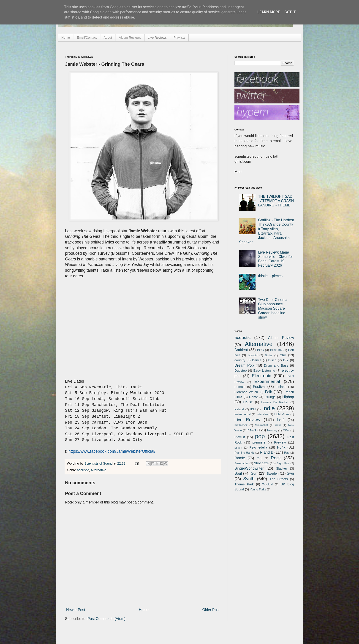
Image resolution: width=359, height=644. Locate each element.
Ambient (241, 350)
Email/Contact (87, 38)
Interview (262, 414)
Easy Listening (264, 371)
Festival (259, 387)
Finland (281, 387)
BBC (260, 350)
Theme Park (244, 484)
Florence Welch (246, 392)
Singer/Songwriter (249, 468)
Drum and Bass (276, 365)
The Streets (279, 479)
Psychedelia (258, 447)
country (240, 360)
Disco (272, 360)
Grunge (270, 397)
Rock (276, 458)
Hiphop (288, 397)
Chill (283, 355)
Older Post (211, 610)
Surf (254, 473)
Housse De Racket (275, 402)
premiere (259, 442)
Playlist (240, 437)
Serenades (242, 463)
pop (260, 436)
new (278, 425)
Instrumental (242, 414)
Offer (286, 430)
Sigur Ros (283, 463)
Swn (290, 473)
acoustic (83, 470)
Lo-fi (281, 420)
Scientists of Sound (99, 463)
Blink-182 (276, 350)
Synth (249, 479)
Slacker (282, 468)
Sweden (273, 474)
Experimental (267, 381)
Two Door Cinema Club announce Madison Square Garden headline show (273, 308)
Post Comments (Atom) (106, 619)
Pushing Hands (244, 453)
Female (240, 387)
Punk (281, 447)
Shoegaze (261, 463)
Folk (268, 392)
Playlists (179, 38)
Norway (272, 430)
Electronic (261, 376)
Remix (240, 458)
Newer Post (76, 610)
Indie (269, 408)
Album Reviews (130, 38)
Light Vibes (282, 414)
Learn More (269, 12)
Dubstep (241, 371)
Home (66, 38)
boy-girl (253, 355)
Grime (254, 397)
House (248, 402)
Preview (280, 442)
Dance (257, 360)
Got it (290, 12)
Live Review (247, 420)
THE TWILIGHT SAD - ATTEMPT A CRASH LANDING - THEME (276, 201)
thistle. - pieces (270, 276)
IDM (253, 409)
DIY (286, 360)
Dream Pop (244, 365)
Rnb (260, 458)
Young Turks (258, 489)
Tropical (268, 484)
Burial (269, 355)
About (108, 38)
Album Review (281, 338)
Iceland (239, 409)
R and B (267, 452)
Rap (287, 453)
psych (238, 448)
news (252, 430)
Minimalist (261, 425)
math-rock (241, 425)
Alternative (98, 470)
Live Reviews (157, 38)
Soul (238, 473)
